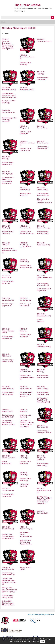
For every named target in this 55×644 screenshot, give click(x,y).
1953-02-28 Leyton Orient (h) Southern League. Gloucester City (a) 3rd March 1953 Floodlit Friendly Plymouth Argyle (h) (43, 394)
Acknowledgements (38, 615)
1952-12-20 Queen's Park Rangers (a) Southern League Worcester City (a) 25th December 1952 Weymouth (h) (44, 283)
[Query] (27, 17)
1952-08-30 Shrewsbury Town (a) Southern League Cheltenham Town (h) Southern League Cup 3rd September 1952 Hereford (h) (9, 95)
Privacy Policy (49, 615)
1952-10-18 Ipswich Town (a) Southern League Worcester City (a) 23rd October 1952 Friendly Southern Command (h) (45, 195)
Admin (29, 615)
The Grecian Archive (28, 5)
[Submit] (52, 17)
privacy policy (35, 641)
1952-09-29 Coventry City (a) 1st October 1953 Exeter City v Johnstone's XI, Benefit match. (8, 178)
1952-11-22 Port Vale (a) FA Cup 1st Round (26, 245)
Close (42, 641)
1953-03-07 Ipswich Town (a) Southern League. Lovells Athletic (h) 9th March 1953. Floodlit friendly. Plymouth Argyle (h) (9, 417)
